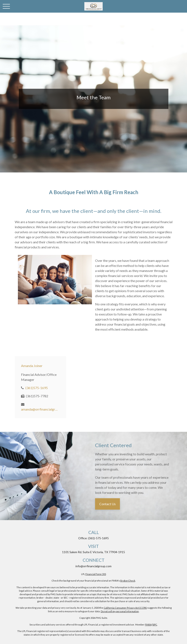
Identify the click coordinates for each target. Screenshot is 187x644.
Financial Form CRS (96, 574)
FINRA (148, 625)
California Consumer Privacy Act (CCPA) (125, 608)
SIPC (155, 625)
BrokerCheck (128, 581)
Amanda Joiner (32, 366)
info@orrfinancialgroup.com (93, 566)
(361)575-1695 (37, 388)
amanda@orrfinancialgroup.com (39, 409)
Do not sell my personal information (120, 611)
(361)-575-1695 (98, 538)
